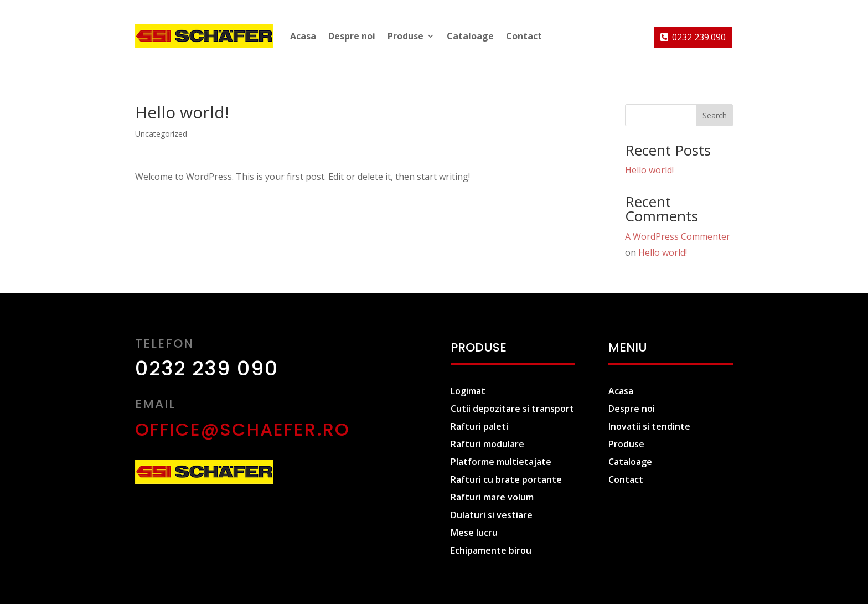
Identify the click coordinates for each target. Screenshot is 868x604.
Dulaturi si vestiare (492, 515)
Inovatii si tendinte (649, 426)
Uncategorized (161, 134)
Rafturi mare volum (492, 497)
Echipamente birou (491, 550)
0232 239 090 (207, 368)
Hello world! (649, 170)
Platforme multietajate (501, 462)
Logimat (468, 391)
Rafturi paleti (479, 426)
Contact (524, 36)
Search (715, 115)
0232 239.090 (699, 37)
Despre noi (352, 36)
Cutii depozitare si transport (512, 409)
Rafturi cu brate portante (506, 479)
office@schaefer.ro (242, 429)
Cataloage (470, 36)
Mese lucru (474, 533)
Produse (405, 36)
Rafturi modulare (487, 444)
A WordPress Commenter (678, 236)
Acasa (303, 36)
